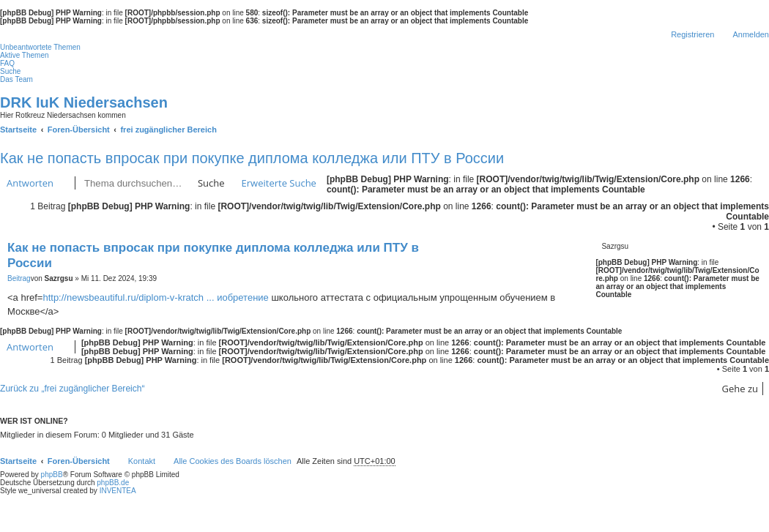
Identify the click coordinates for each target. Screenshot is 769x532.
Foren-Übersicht (79, 461)
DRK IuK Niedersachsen (84, 102)
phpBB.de (113, 483)
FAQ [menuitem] (7, 63)
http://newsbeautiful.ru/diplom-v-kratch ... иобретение (155, 297)
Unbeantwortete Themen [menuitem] (40, 47)
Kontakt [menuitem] (142, 461)
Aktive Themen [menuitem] (25, 55)
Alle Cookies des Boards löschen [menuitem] (233, 461)
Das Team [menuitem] (16, 79)
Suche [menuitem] (10, 71)
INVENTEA (118, 491)
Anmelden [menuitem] (751, 34)
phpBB (52, 475)
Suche (211, 183)
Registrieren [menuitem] (692, 34)
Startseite (18, 461)
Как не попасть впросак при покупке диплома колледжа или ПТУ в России (252, 158)
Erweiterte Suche (279, 183)
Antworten (30, 183)
